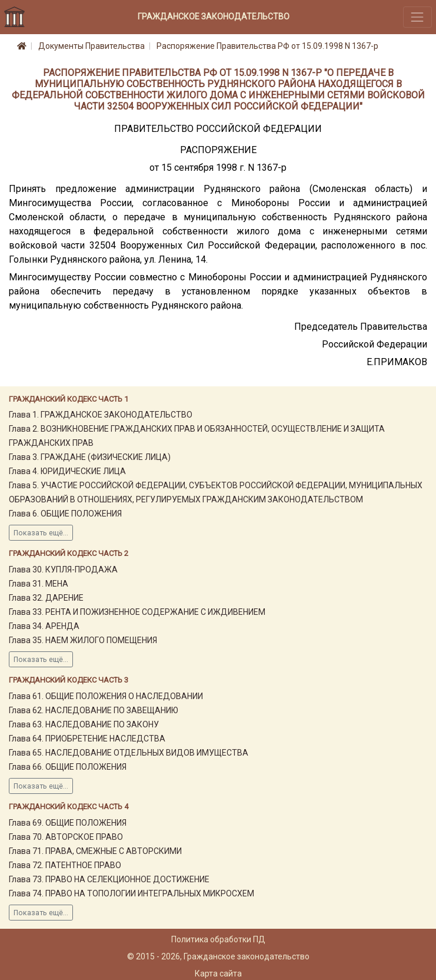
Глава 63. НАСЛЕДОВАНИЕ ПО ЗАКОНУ (84, 724)
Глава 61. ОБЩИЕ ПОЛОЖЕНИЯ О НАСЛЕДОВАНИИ (106, 696)
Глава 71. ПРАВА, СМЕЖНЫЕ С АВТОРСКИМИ (95, 851)
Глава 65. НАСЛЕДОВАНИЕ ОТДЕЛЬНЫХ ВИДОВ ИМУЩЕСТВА (129, 753)
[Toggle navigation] (417, 17)
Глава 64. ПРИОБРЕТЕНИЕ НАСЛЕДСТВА (87, 739)
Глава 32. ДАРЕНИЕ (46, 598)
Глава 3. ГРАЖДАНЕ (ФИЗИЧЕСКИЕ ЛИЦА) (90, 457)
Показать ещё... (41, 533)
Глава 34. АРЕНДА (44, 626)
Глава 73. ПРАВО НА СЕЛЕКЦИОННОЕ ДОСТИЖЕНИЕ (109, 879)
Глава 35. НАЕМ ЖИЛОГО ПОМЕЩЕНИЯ (83, 640)
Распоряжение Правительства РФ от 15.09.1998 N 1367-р (267, 46)
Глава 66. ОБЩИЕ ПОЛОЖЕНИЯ (68, 767)
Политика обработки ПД (218, 939)
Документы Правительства (91, 46)
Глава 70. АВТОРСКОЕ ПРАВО (66, 837)
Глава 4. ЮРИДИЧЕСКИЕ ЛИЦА (67, 471)
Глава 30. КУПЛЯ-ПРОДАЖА (63, 570)
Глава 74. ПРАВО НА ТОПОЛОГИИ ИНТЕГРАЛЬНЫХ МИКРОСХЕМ (132, 893)
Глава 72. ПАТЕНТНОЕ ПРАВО (65, 865)
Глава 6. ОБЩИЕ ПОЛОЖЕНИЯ (65, 514)
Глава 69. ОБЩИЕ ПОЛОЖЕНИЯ (68, 823)
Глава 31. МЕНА (39, 584)
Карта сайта (218, 974)
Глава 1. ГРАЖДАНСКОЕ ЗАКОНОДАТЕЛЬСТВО (101, 415)
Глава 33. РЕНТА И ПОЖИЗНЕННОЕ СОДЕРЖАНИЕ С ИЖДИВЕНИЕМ (137, 612)
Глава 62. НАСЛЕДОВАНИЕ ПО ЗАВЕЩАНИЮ (94, 710)
